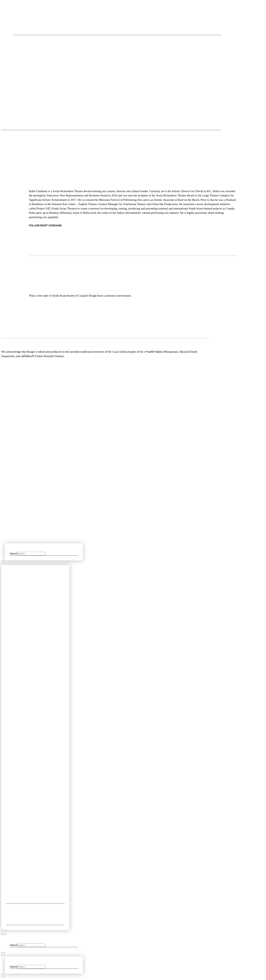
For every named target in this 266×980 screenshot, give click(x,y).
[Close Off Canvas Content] (4, 932)
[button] (15, 127)
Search (14, 554)
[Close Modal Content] (3, 562)
